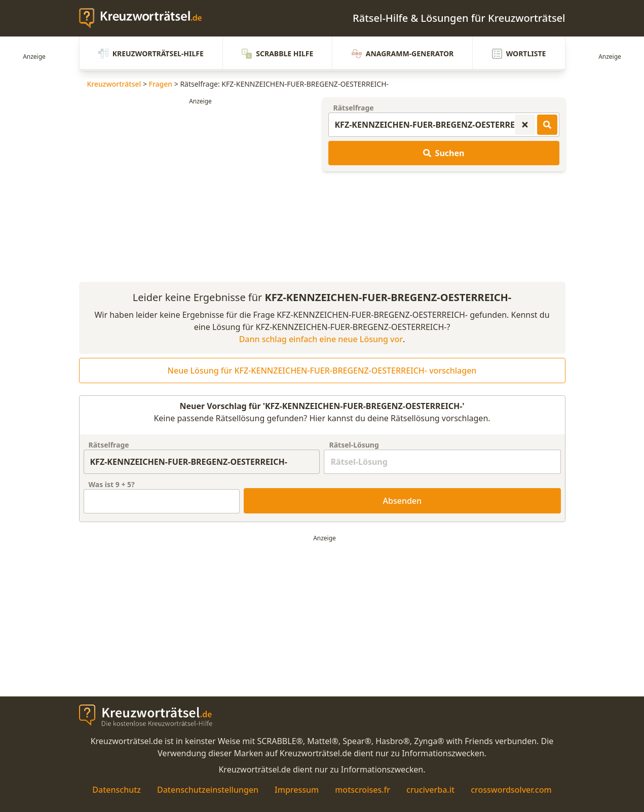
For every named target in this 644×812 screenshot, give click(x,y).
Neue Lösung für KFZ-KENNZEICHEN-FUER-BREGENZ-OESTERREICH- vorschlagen (322, 371)
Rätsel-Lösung (354, 445)
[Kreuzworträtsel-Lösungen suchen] (547, 125)
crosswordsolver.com (511, 790)
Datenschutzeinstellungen (208, 790)
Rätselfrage (354, 108)
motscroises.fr (363, 790)
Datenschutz (117, 790)
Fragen (161, 84)
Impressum (297, 790)
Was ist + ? (112, 484)
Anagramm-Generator (403, 54)
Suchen (444, 153)
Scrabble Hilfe (277, 54)
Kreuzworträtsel (114, 84)
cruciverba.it (430, 790)
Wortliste (519, 54)
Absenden (403, 501)
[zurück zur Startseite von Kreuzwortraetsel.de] (145, 18)
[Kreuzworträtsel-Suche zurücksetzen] (525, 125)
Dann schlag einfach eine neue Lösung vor (321, 339)
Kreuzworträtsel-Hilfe (151, 54)
